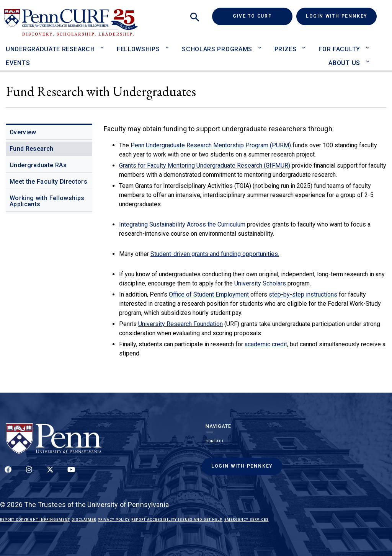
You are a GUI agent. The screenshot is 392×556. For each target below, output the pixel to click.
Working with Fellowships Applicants (47, 201)
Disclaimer (84, 520)
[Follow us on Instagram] (29, 474)
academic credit (266, 344)
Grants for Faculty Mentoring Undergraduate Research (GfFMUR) (205, 165)
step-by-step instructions (303, 294)
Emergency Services (247, 520)
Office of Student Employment (209, 294)
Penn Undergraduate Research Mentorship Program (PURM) (211, 145)
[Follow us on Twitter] (50, 474)
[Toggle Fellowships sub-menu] (169, 44)
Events (18, 63)
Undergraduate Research (50, 49)
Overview (23, 132)
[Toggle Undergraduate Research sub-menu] (104, 44)
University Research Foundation (180, 324)
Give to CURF (263, 16)
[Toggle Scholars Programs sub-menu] (261, 44)
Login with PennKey (336, 16)
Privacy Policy (114, 520)
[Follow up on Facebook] (8, 474)
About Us (344, 63)
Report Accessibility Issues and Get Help (177, 520)
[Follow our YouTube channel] (71, 474)
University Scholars (260, 283)
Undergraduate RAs (38, 165)
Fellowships (138, 49)
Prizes (286, 49)
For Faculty (339, 49)
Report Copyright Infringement (35, 520)
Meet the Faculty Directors (48, 182)
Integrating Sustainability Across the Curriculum (182, 224)
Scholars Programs (217, 49)
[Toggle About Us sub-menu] (369, 58)
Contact (215, 441)
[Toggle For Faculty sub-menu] (369, 44)
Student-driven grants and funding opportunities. (215, 254)
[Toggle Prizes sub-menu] (306, 44)
